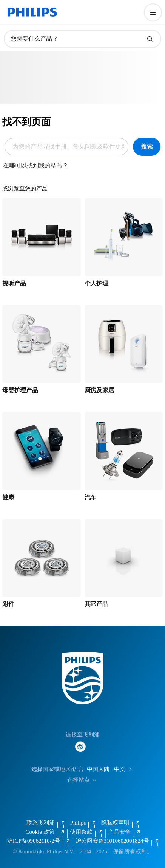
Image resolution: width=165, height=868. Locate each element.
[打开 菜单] (153, 12)
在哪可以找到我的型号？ (36, 165)
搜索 (147, 146)
